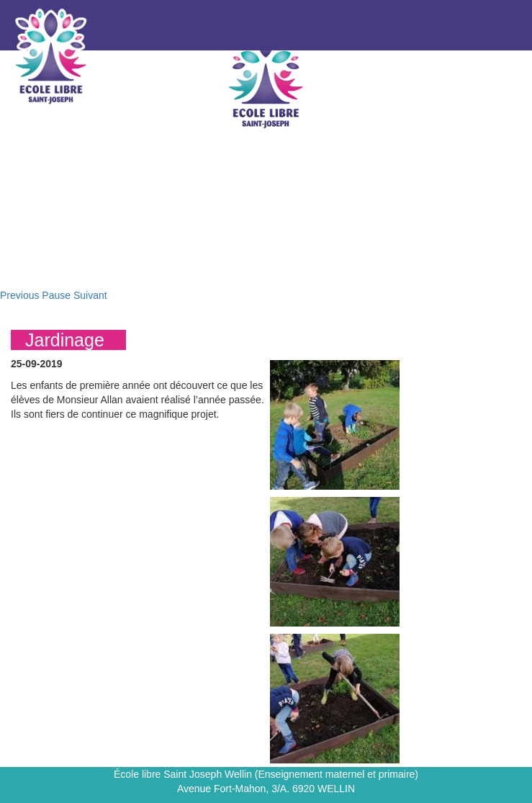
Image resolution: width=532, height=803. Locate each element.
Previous (19, 295)
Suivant (90, 295)
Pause (56, 295)
